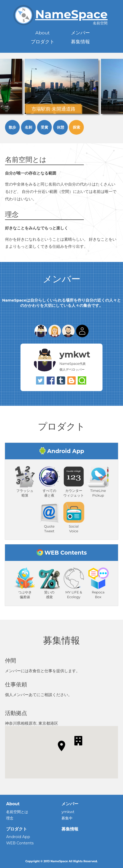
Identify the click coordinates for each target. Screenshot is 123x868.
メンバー (80, 33)
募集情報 (80, 42)
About (43, 33)
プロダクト (43, 42)
